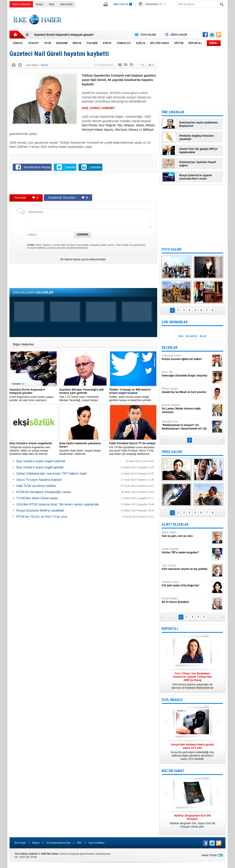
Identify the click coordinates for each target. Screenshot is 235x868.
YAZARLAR (170, 348)
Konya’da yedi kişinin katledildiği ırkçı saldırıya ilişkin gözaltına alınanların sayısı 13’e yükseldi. (192, 752)
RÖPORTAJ (170, 629)
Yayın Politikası (96, 843)
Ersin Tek (186, 374)
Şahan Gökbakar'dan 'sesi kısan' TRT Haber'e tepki (51, 473)
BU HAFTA (192, 336)
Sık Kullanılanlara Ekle (58, 843)
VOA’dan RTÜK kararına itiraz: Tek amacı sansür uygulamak (58, 504)
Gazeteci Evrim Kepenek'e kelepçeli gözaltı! (64, 35)
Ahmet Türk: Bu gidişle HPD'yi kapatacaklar (198, 151)
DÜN (181, 336)
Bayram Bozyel (186, 409)
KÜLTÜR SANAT (173, 771)
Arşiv (52, 4)
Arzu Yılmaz (186, 567)
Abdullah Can (186, 425)
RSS (79, 843)
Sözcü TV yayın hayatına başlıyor (39, 480)
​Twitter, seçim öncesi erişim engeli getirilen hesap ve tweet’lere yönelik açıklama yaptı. (133, 395)
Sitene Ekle (66, 4)
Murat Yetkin (186, 534)
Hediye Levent (186, 584)
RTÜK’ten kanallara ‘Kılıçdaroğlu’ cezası (44, 492)
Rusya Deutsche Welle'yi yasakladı (40, 510)
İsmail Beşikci (186, 600)
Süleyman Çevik (186, 357)
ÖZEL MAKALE (172, 700)
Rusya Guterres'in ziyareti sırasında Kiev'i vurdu (196, 177)
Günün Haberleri (21, 4)
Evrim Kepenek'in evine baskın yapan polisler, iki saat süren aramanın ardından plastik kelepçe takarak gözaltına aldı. (34, 395)
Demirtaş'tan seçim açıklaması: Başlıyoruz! (199, 124)
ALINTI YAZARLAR (175, 524)
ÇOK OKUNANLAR (175, 322)
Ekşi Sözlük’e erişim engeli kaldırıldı (41, 461)
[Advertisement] (145, 20)
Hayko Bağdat (186, 551)
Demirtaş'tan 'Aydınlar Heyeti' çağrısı (198, 164)
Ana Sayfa (20, 843)
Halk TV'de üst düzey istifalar (36, 486)
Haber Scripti (209, 855)
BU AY (203, 336)
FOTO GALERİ (172, 249)
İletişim (36, 843)
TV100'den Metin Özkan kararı (37, 498)
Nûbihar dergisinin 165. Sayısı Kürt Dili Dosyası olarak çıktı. (192, 821)
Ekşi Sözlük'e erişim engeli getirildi (40, 467)
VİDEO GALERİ (172, 452)
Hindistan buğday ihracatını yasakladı (197, 137)
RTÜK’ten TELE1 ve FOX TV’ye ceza (42, 517)
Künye (40, 4)
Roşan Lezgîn (186, 390)
